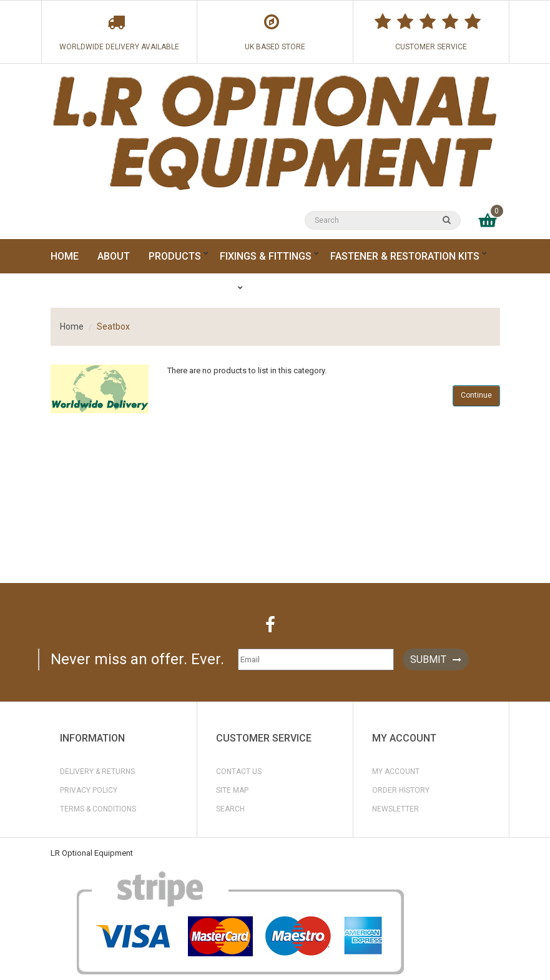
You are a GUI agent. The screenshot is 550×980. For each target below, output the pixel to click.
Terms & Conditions (98, 809)
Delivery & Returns (97, 772)
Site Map (232, 790)
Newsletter (395, 809)
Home (72, 326)
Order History (401, 790)
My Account (396, 772)
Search (230, 809)
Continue (476, 395)
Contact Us (239, 772)
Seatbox (113, 326)
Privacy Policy (89, 790)
